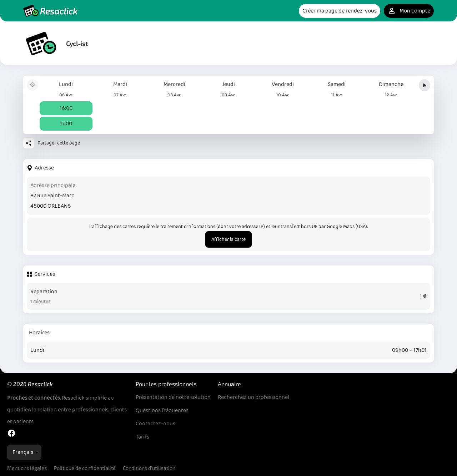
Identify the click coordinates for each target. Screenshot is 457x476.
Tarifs (142, 437)
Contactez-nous (155, 424)
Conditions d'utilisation (149, 468)
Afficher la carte (228, 239)
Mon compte (409, 11)
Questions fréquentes (162, 411)
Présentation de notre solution (173, 397)
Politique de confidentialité (85, 468)
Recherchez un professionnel (253, 397)
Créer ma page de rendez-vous (340, 11)
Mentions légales (27, 468)
